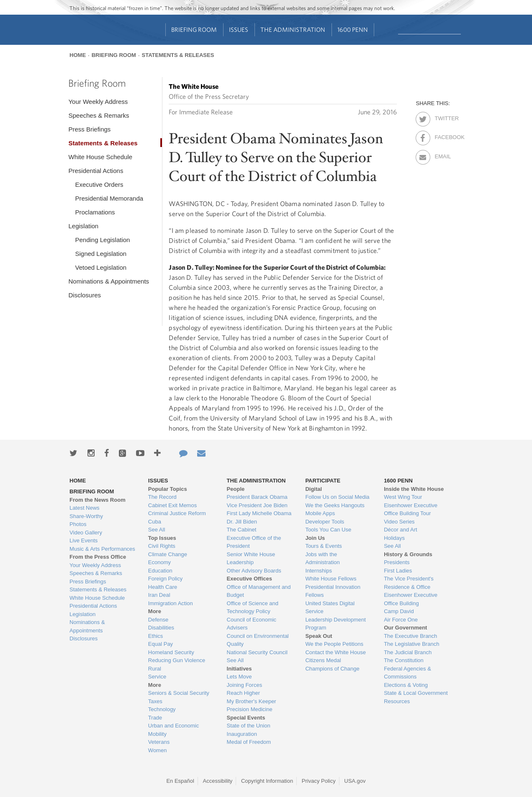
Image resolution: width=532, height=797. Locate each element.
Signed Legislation (101, 254)
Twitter (442, 117)
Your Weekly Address (98, 102)
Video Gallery (86, 533)
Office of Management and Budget (259, 591)
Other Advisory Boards (254, 571)
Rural (155, 669)
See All (157, 530)
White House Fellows (331, 579)
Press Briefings (89, 129)
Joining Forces (245, 685)
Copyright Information (267, 781)
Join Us (315, 538)
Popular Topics (168, 489)
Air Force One (401, 620)
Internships (319, 571)
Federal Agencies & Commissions (407, 673)
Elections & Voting (406, 685)
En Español (180, 781)
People (236, 489)
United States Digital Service (330, 607)
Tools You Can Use (328, 530)
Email (442, 155)
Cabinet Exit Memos (172, 505)
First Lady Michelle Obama (259, 513)
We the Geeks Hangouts (335, 505)
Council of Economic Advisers (252, 624)
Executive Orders (99, 184)
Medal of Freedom (249, 742)
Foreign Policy (165, 579)
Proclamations (95, 212)
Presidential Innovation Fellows (333, 591)
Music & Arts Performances (102, 549)
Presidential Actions (96, 171)
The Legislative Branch (411, 644)
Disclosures (85, 295)
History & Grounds (408, 554)
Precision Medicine (250, 709)
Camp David (399, 611)
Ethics (155, 636)
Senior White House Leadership (251, 558)
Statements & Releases (178, 55)
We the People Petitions (334, 644)
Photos (78, 524)
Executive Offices (249, 579)
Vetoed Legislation (101, 267)
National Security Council (257, 652)
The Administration (293, 30)
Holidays (394, 538)
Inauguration (242, 734)
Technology (162, 709)
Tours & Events (323, 546)
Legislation (83, 226)
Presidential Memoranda (109, 198)
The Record (162, 497)
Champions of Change (332, 669)
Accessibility (218, 781)
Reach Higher (244, 693)
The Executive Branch (410, 636)
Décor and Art (401, 530)
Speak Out (319, 636)
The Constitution (404, 660)
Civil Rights (162, 546)
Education (160, 571)
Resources (397, 701)
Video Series (399, 522)
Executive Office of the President (254, 542)
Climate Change (168, 554)
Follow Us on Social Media (337, 497)
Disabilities (161, 628)
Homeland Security (171, 652)
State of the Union (249, 726)
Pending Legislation (102, 240)
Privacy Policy (319, 781)
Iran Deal (159, 595)
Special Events (246, 718)
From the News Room (98, 500)
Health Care (163, 587)
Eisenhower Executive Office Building (411, 599)
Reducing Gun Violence (177, 660)
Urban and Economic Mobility (173, 730)
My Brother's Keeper (252, 701)
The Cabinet (242, 530)
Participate (323, 481)
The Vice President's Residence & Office (409, 583)
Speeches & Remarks (99, 115)
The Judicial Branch (408, 652)
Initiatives (239, 669)
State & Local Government (416, 693)
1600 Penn (353, 30)
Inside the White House (414, 489)
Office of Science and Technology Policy (253, 607)
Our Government (405, 628)
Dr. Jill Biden (242, 522)
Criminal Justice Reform (177, 513)
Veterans (159, 742)
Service (157, 677)
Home (78, 55)
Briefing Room (194, 30)
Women (158, 750)
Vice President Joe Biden (257, 505)
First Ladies (398, 571)
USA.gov (355, 781)
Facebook (442, 136)
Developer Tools (325, 522)
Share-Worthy (86, 516)
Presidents (397, 562)
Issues (239, 30)
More (155, 611)
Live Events (84, 540)
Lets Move (239, 677)
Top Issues (162, 538)
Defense (158, 620)
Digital (314, 489)
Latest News (85, 508)
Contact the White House (335, 652)
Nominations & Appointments (109, 281)
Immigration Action (171, 603)
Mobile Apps (320, 513)
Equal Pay (161, 644)
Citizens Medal (323, 660)
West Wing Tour (403, 497)
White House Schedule (100, 157)
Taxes (155, 701)
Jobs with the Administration (322, 558)
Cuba (155, 522)
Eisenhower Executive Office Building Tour (411, 509)
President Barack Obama (257, 497)
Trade (155, 718)
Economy (159, 562)
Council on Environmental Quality (258, 640)
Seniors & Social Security (179, 693)
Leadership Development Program (335, 624)
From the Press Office (98, 557)
